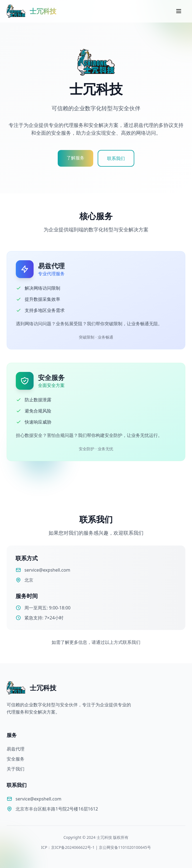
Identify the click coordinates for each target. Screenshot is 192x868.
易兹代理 (16, 749)
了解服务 (75, 158)
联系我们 (116, 158)
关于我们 (16, 769)
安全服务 (16, 759)
